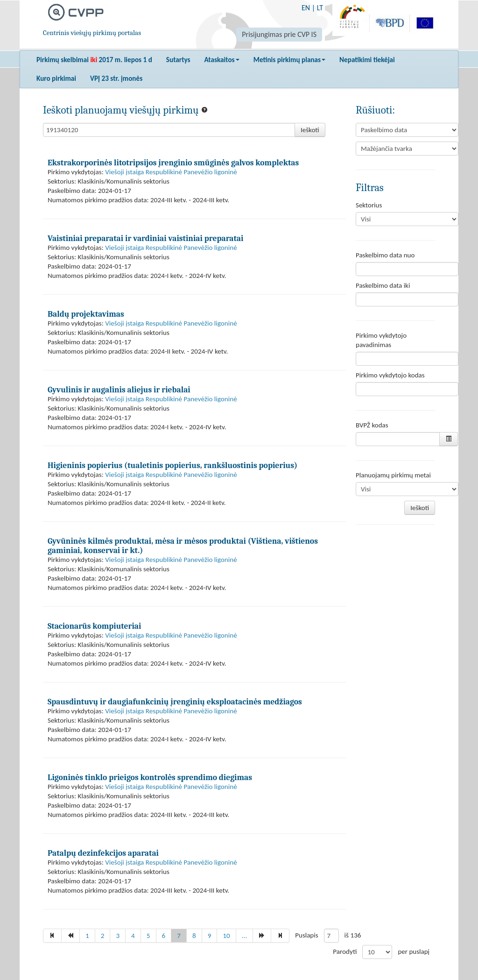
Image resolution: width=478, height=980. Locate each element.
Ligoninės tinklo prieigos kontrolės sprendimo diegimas (150, 777)
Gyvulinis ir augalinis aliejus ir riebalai (119, 390)
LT (320, 8)
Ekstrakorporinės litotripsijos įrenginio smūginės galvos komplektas (173, 163)
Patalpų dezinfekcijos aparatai (103, 853)
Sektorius (369, 205)
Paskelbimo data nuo (385, 255)
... (245, 936)
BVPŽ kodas (372, 425)
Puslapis (306, 935)
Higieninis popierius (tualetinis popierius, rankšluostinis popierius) (172, 465)
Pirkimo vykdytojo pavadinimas (381, 340)
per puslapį (414, 952)
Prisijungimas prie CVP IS (279, 34)
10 (226, 936)
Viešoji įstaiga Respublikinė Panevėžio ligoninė (171, 172)
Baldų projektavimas (86, 314)
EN (306, 8)
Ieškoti (310, 130)
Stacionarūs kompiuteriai (94, 626)
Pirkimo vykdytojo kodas (390, 375)
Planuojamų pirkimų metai (393, 475)
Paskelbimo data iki (383, 285)
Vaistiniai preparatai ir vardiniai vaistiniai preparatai (145, 238)
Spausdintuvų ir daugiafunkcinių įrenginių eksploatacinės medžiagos (175, 702)
